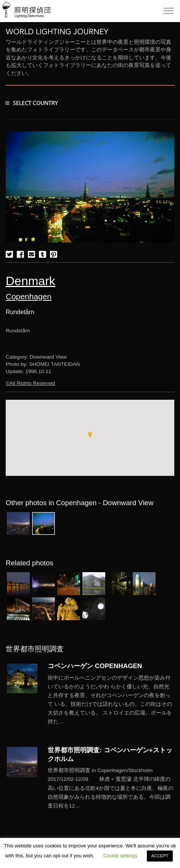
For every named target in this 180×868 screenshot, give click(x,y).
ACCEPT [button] (160, 856)
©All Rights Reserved (30, 383)
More (111, 700)
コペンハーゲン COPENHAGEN (95, 666)
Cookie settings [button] (120, 856)
